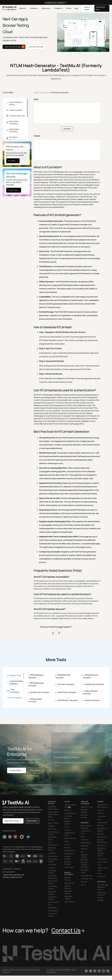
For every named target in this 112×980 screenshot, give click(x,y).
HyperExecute (53, 856)
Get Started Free (100, 8)
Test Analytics (53, 911)
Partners (100, 834)
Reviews (100, 826)
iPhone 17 (68, 810)
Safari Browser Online (70, 834)
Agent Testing (53, 823)
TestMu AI (37, 93)
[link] (10, 8)
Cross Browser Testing (53, 833)
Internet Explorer (67, 823)
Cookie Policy (102, 862)
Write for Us (102, 845)
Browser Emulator (68, 863)
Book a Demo (35, 770)
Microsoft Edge (70, 838)
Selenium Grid (69, 883)
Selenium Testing (68, 879)
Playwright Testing (68, 892)
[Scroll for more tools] (68, 698)
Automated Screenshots (53, 877)
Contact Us (101, 876)
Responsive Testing (52, 893)
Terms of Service (101, 855)
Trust (99, 865)
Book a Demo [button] (87, 8)
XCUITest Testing (84, 816)
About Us (101, 810)
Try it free (13, 161)
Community (85, 840)
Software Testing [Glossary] (85, 857)
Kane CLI (51, 820)
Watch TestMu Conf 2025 (86, 827)
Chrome (67, 830)
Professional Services (52, 915)
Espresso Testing (84, 811)
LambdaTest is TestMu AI (55, 2)
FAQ (82, 852)
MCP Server (52, 829)
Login (76, 8)
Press (99, 819)
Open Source (102, 837)
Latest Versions (87, 876)
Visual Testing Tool (53, 903)
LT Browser (52, 865)
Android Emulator (68, 858)
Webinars (84, 849)
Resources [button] (47, 8)
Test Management (53, 844)
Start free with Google (15, 47)
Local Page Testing (52, 872)
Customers (101, 816)
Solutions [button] (35, 8)
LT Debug (51, 868)
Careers (100, 813)
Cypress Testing (67, 887)
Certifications (86, 843)
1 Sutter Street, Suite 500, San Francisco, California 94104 (13, 876)
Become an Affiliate (101, 849)
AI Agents (59, 8)
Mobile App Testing (52, 849)
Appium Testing (87, 807)
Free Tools (45, 93)
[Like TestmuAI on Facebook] (86, 971)
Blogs (83, 836)
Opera (67, 841)
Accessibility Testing (52, 887)
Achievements (103, 822)
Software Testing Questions (85, 865)
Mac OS (67, 847)
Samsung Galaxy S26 (70, 806)
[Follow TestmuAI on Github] (104, 971)
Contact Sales (17, 770)
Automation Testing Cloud (53, 808)
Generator (67, 129)
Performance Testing (53, 860)
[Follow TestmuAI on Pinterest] (108, 971)
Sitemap (84, 882)
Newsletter (85, 846)
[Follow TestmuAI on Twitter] (91, 971)
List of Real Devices (68, 817)
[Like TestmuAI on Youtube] (99, 971)
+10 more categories (15, 698)
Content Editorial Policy (103, 841)
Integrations (52, 908)
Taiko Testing (69, 902)
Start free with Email (36, 47)
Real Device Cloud (52, 838)
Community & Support (102, 830)
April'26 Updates (101, 899)
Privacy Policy (102, 859)
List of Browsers (70, 813)
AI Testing (52, 853)
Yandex (67, 844)
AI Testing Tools (87, 879)
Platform (23, 8)
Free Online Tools (85, 871)
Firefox (67, 827)
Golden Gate (69, 867)
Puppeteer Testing (68, 898)
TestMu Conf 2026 (86, 832)
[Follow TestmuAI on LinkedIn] (95, 971)
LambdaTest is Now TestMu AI (103, 806)
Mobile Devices (70, 851)
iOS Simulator (69, 854)
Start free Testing (13, 821)
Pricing (69, 8)
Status (83, 885)
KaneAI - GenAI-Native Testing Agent (53, 814)
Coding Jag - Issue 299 (102, 894)
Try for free (14, 190)
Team (99, 873)
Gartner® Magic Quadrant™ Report (103, 887)
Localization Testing (52, 898)
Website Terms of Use (103, 869)
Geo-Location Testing (53, 882)
